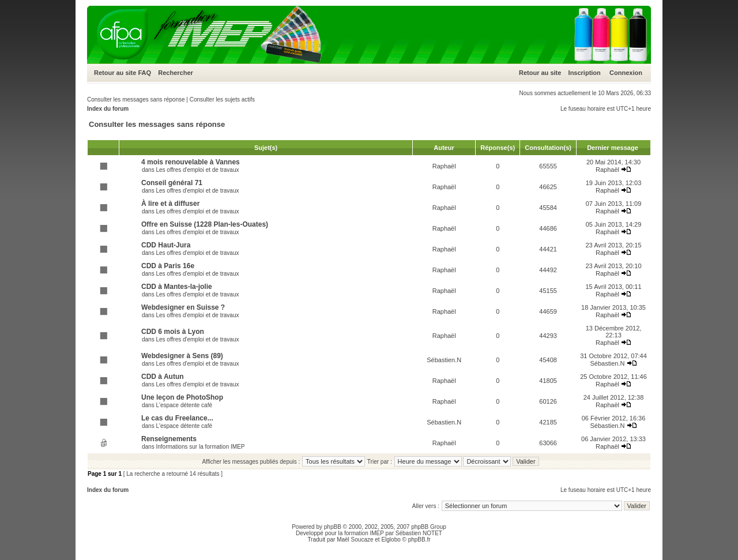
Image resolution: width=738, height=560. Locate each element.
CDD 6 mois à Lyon (173, 332)
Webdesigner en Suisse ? (183, 307)
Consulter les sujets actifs (222, 99)
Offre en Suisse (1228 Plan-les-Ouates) (205, 224)
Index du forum (108, 109)
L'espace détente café (184, 405)
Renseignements (169, 439)
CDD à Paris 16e (168, 266)
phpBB (333, 527)
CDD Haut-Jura (166, 245)
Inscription (585, 73)
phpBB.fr (419, 540)
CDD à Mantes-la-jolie (177, 287)
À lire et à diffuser (170, 204)
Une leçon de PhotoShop (182, 397)
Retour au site (115, 73)
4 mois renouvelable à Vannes (191, 162)
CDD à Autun (163, 377)
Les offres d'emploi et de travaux (197, 170)
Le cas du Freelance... (177, 418)
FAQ (144, 73)
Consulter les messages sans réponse (136, 99)
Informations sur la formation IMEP (200, 447)
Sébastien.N (444, 360)
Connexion (626, 73)
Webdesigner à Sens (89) (182, 356)
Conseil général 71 (172, 183)
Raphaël (444, 166)
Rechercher (176, 73)
